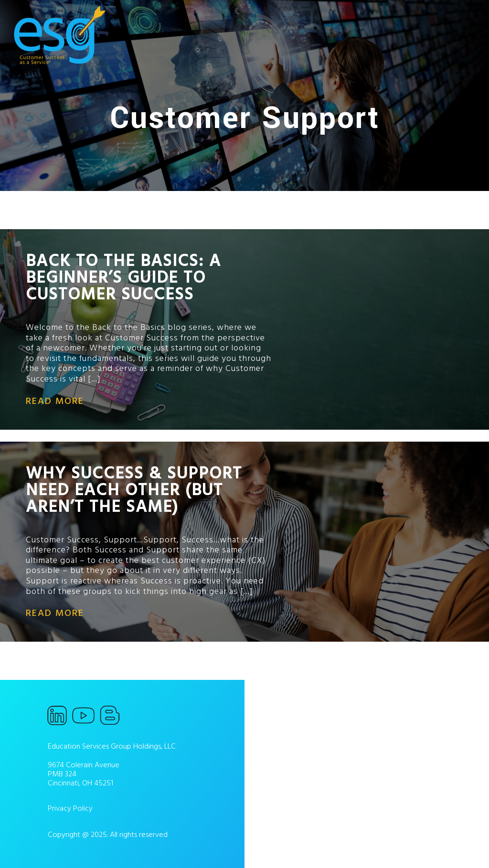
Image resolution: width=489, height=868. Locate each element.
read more (55, 401)
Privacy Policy (70, 808)
